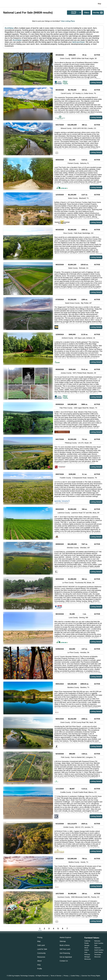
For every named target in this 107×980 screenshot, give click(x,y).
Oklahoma (98, 948)
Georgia (87, 946)
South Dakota (99, 952)
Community (41, 953)
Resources (41, 957)
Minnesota (87, 959)
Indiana (87, 950)
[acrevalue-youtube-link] (23, 942)
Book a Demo (65, 945)
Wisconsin (98, 957)
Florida (86, 943)
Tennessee (98, 955)
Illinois (86, 948)
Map (99, 4)
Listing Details (96, 82)
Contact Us (64, 961)
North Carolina (99, 943)
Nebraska (97, 941)
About (39, 961)
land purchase (78, 42)
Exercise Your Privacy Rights (91, 976)
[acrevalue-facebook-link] (10, 942)
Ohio (96, 946)
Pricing (40, 937)
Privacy (66, 976)
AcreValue (9, 28)
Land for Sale (42, 949)
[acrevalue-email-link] (5, 942)
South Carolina (99, 950)
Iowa (86, 952)
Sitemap (63, 941)
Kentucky (87, 955)
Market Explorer (65, 937)
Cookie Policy (75, 976)
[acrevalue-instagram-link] (19, 942)
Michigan (87, 957)
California (87, 941)
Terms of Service (56, 976)
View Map (98, 13)
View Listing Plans (68, 21)
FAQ (39, 965)
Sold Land (41, 945)
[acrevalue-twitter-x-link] (14, 942)
